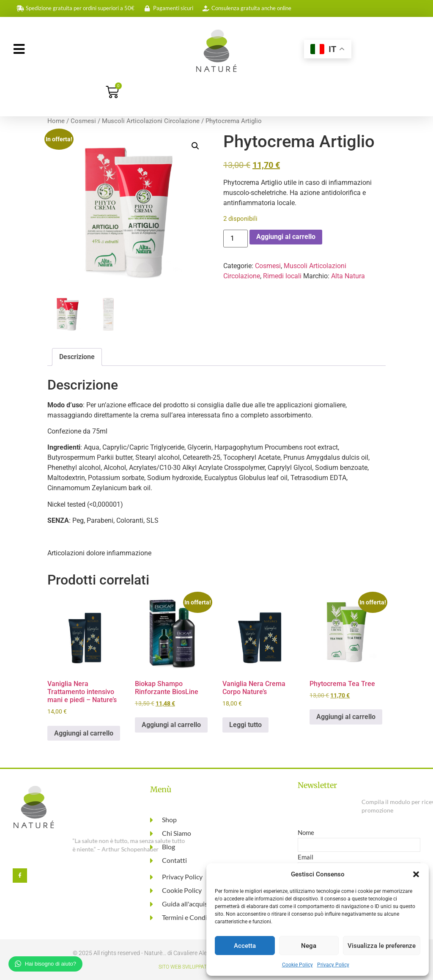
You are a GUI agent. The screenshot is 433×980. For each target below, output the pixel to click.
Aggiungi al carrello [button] (84, 733)
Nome (306, 833)
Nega (309, 946)
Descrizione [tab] (77, 357)
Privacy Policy (333, 965)
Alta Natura (348, 276)
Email (306, 857)
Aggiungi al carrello (286, 237)
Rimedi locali (282, 276)
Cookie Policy (297, 965)
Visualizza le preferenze (382, 946)
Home (56, 121)
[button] (416, 874)
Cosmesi (83, 121)
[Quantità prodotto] (236, 239)
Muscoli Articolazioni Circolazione (151, 121)
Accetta (245, 946)
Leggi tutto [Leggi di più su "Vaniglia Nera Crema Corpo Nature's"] (245, 725)
